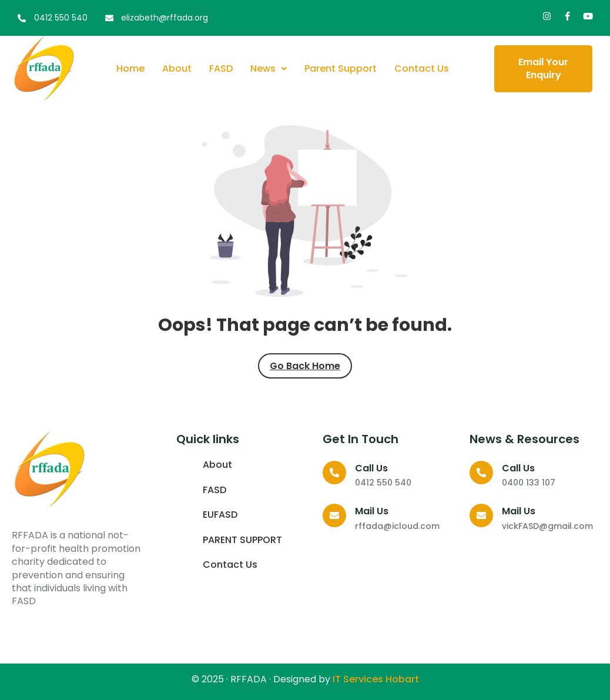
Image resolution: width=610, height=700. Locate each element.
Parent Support (341, 68)
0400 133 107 (529, 483)
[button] (269, 69)
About (177, 68)
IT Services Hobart (375, 679)
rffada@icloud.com (397, 526)
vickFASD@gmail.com (547, 526)
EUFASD (220, 515)
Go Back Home (305, 366)
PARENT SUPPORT (242, 540)
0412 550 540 (383, 483)
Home (130, 68)
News (269, 68)
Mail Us (372, 511)
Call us (371, 468)
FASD (221, 68)
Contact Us (422, 68)
